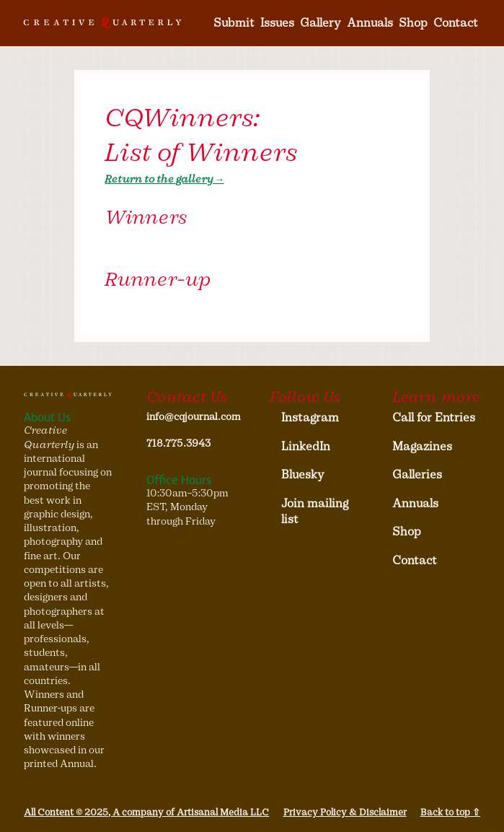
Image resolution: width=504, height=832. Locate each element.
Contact (456, 23)
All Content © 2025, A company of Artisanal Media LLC (146, 812)
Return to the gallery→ (164, 179)
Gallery (320, 23)
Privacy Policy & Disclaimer (345, 812)
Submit (234, 23)
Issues (277, 23)
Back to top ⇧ (450, 812)
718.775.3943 (178, 443)
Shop (413, 23)
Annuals (370, 23)
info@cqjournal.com (190, 417)
